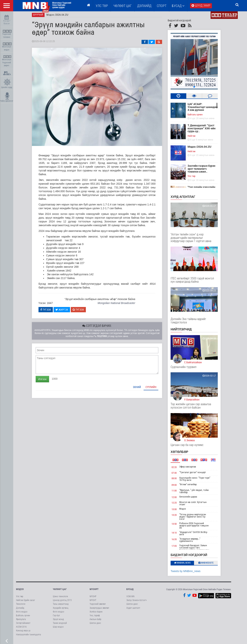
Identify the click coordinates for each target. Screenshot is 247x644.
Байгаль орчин (199, 117)
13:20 (178, 517)
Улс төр (102, 6)
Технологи (21, 606)
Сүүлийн (155, 389)
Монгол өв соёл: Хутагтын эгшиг (197, 506)
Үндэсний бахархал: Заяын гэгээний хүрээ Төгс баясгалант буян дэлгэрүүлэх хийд (198, 551)
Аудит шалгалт (133, 610)
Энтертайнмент (23, 625)
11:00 (178, 493)
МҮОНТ (93, 602)
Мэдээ (186, 511)
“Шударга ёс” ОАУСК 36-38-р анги (197, 536)
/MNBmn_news (186, 565)
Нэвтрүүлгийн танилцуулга (28, 637)
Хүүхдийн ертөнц (61, 610)
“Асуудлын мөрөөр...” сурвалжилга (194, 542)
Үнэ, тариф (95, 618)
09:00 (178, 487)
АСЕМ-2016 (21, 629)
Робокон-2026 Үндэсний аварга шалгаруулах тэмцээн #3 (198, 528)
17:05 (178, 548)
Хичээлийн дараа (192, 499)
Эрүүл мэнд (58, 622)
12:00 (178, 499)
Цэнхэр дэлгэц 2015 (62, 602)
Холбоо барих (96, 614)
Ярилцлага (21, 622)
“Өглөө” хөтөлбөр (192, 487)
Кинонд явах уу (23, 633)
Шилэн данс (95, 625)
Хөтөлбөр (183, 454)
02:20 (178, 469)
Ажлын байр (95, 622)
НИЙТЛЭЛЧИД (185, 332)
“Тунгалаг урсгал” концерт (196, 474)
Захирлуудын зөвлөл (99, 610)
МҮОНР (93, 599)
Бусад (178, 6)
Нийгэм (195, 138)
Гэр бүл (56, 618)
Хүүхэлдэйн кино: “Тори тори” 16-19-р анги (199, 481)
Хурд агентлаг (187, 199)
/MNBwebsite (210, 565)
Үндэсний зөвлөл (98, 606)
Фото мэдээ (22, 614)
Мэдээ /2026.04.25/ (61, 17)
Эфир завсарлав (191, 469)
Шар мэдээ (58, 629)
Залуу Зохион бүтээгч (137, 602)
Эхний (141, 389)
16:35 (178, 542)
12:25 (178, 505)
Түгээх (50, 312)
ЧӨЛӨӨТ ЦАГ (123, 6)
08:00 (178, 481)
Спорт (162, 6)
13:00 (178, 512)
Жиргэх (66, 312)
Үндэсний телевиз (7, 34)
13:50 (178, 526)
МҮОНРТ (94, 591)
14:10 (178, 535)
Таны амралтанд (61, 606)
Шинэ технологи (60, 599)
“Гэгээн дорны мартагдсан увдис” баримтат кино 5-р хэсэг (196, 519)
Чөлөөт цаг (60, 591)
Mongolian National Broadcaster (120, 305)
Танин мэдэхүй (60, 625)
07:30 (178, 475)
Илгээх (46, 381)
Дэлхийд (144, 6)
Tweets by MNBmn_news (189, 573)
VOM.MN (130, 599)
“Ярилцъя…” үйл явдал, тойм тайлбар (198, 493)
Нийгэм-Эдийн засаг (25, 602)
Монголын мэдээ (7, 47)
